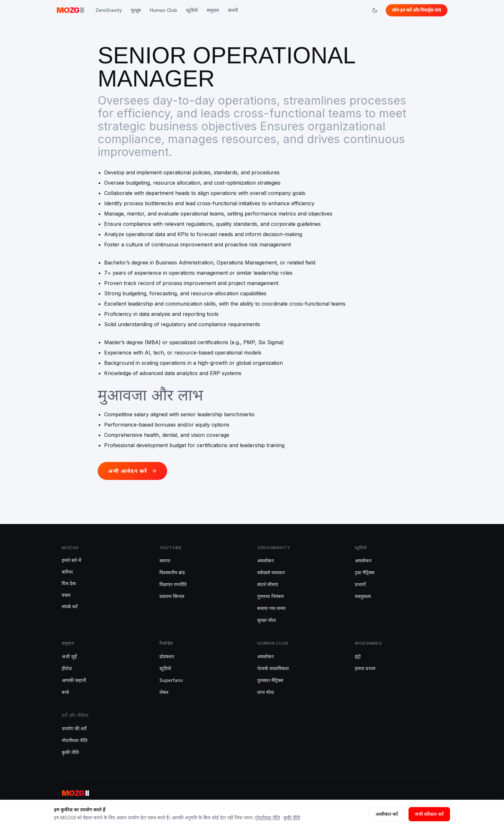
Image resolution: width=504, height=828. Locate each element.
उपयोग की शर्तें (74, 728)
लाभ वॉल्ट (266, 692)
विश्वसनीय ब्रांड (172, 572)
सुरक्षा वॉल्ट (267, 620)
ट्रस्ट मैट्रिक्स (365, 572)
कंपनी (233, 10)
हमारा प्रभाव (365, 668)
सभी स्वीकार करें (429, 814)
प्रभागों (360, 584)
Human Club (163, 10)
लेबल (164, 692)
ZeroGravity (109, 10)
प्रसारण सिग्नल (172, 596)
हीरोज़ (67, 668)
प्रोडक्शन (167, 656)
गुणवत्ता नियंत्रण (270, 596)
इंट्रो (358, 656)
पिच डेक (69, 583)
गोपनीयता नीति (75, 740)
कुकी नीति (70, 752)
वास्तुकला (363, 596)
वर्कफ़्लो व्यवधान (271, 572)
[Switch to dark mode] (373, 10)
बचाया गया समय (271, 608)
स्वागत (165, 561)
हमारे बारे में (71, 560)
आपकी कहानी (74, 680)
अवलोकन (265, 561)
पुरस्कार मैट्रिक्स (270, 680)
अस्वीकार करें (387, 814)
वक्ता (66, 595)
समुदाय (213, 10)
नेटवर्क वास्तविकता (273, 668)
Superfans (171, 680)
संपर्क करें (70, 607)
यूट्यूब (136, 10)
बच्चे (65, 692)
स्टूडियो (192, 10)
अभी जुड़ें (69, 656)
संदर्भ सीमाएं (268, 584)
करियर (67, 572)
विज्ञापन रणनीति (173, 584)
